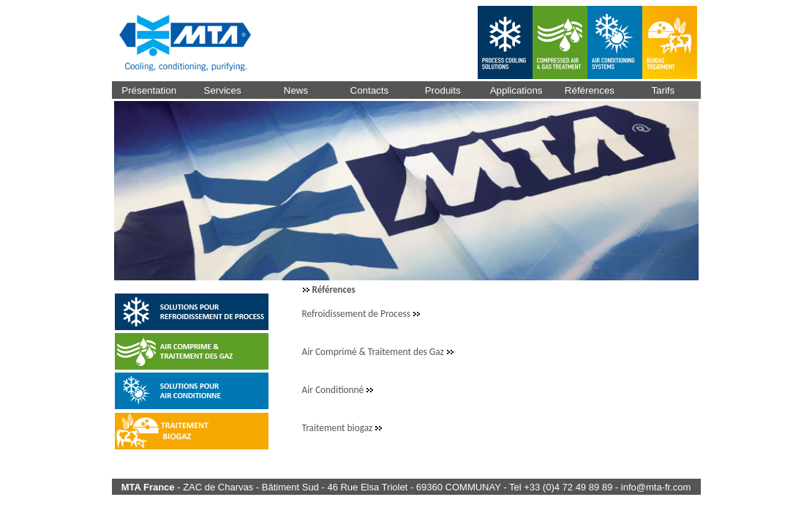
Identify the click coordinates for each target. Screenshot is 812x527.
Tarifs (663, 90)
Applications (516, 90)
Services (223, 90)
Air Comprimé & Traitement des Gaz (374, 352)
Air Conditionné (334, 390)
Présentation (149, 90)
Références (590, 90)
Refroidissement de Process (358, 314)
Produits (443, 90)
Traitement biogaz (339, 428)
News (296, 90)
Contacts (370, 90)
